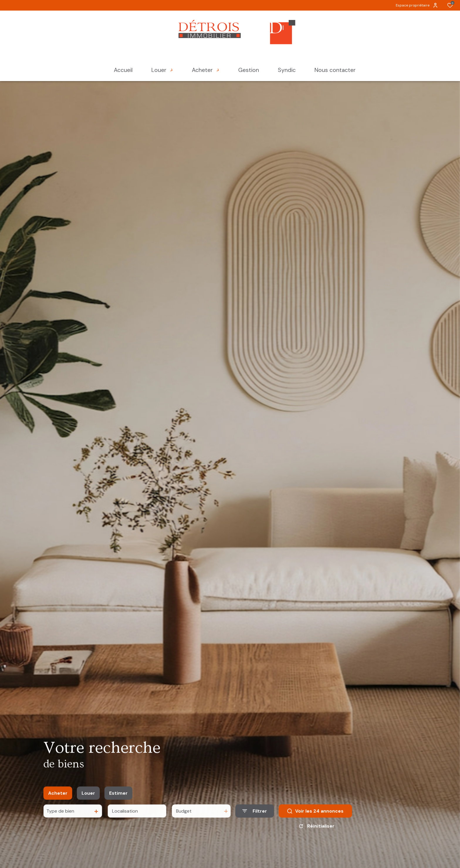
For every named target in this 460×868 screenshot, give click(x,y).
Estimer (118, 801)
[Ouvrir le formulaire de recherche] (255, 819)
